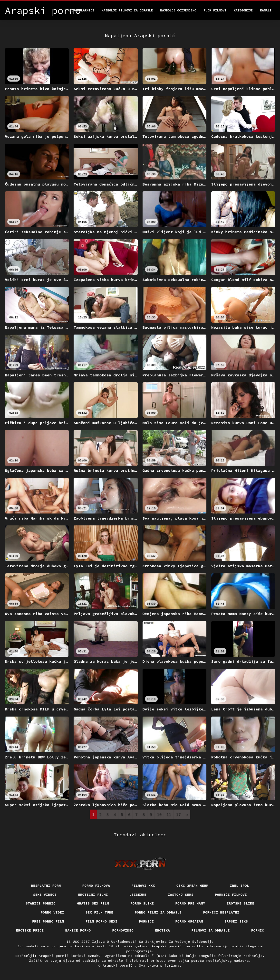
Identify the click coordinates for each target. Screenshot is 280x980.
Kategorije (243, 10)
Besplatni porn (46, 886)
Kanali (266, 10)
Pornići (146, 921)
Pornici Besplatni (221, 912)
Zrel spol (239, 886)
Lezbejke (138, 895)
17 (179, 814)
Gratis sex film (93, 903)
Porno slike (142, 903)
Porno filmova (96, 886)
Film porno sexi (101, 921)
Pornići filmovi (231, 895)
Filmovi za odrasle (211, 930)
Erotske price (30, 930)
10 (159, 814)
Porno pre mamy (190, 903)
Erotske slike (241, 903)
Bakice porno (78, 930)
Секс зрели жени (192, 886)
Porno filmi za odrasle (158, 912)
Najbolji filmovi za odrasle (127, 10)
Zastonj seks (181, 895)
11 (169, 814)
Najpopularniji (81, 10)
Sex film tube (99, 912)
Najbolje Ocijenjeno (178, 10)
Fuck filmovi (215, 10)
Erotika (162, 930)
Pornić (258, 930)
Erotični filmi (93, 895)
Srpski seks (236, 921)
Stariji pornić (41, 903)
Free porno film (48, 921)
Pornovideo (123, 930)
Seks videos (45, 895)
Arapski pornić (119, 965)
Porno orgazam (189, 921)
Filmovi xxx (143, 886)
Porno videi (52, 912)
